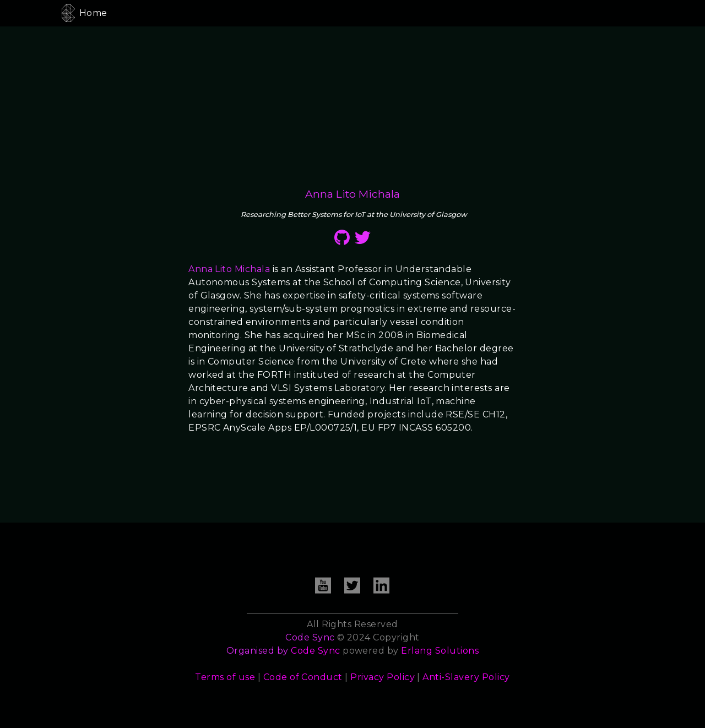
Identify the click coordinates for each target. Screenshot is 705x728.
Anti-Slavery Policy (466, 677)
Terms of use (225, 677)
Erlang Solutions (440, 651)
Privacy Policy (383, 677)
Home (93, 13)
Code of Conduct (303, 677)
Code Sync (315, 651)
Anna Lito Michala (229, 269)
